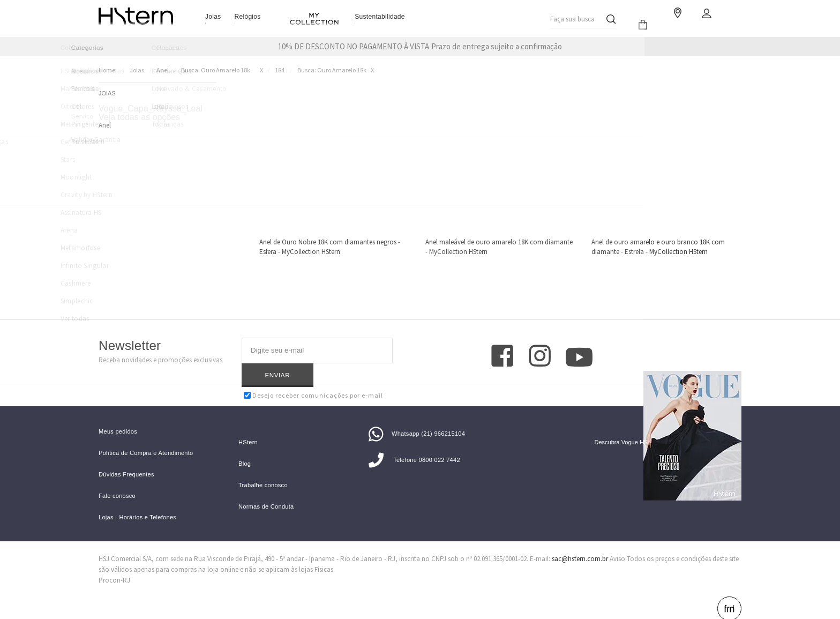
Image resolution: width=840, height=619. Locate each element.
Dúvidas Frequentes (126, 458)
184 (280, 70)
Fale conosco (117, 479)
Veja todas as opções (139, 117)
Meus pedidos (118, 415)
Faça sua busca (571, 16)
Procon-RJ (114, 564)
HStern (248, 426)
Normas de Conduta (266, 490)
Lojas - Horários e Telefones (137, 501)
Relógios (248, 17)
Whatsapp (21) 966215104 (417, 417)
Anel (163, 70)
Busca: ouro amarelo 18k (216, 70)
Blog (245, 447)
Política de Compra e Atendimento (146, 437)
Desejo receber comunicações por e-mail (313, 371)
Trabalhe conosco (263, 469)
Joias (213, 17)
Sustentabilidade (380, 17)
